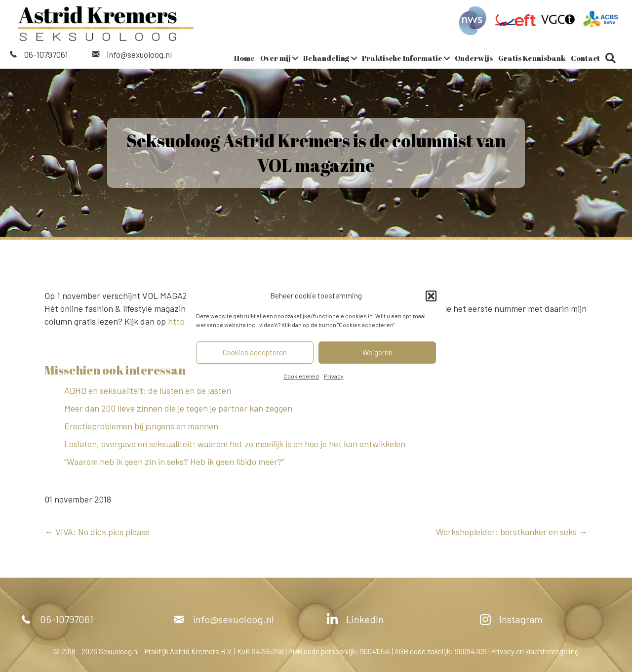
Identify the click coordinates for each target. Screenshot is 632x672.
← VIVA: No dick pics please (97, 532)
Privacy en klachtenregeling (535, 651)
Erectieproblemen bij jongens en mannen (141, 426)
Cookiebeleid (301, 376)
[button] (431, 296)
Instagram (521, 619)
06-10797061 (46, 54)
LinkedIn (365, 619)
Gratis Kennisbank (532, 58)
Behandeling (326, 58)
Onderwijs (474, 58)
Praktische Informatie (402, 58)
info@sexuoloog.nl (139, 54)
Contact (585, 58)
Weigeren (377, 352)
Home (244, 58)
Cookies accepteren (255, 352)
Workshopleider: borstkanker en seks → (512, 532)
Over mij (276, 58)
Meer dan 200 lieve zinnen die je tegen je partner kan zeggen (178, 408)
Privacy (334, 376)
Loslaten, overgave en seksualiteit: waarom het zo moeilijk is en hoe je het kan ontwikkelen (235, 444)
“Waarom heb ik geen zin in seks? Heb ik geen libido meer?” (174, 462)
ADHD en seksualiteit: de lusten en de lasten (149, 390)
